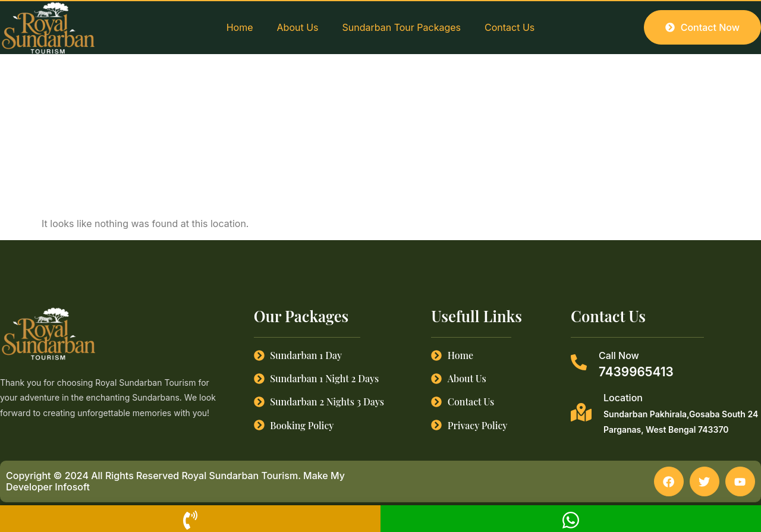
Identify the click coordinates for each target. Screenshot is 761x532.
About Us (298, 27)
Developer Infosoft (48, 487)
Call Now (619, 355)
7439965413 (636, 372)
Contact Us (510, 27)
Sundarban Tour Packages (402, 27)
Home (240, 27)
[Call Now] (579, 362)
